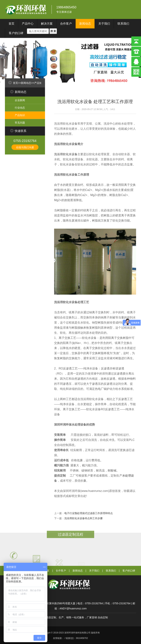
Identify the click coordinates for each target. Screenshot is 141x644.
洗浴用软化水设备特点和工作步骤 (83, 518)
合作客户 (66, 24)
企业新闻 (20, 100)
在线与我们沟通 (25, 147)
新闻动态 (85, 24)
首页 (11, 24)
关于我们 (104, 24)
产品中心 (28, 24)
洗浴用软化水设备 (66, 154)
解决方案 (47, 24)
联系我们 (123, 24)
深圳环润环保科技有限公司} (26, 9)
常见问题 (20, 123)
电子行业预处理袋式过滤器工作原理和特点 (89, 513)
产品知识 (39, 83)
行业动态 (20, 108)
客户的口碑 (16, 33)
